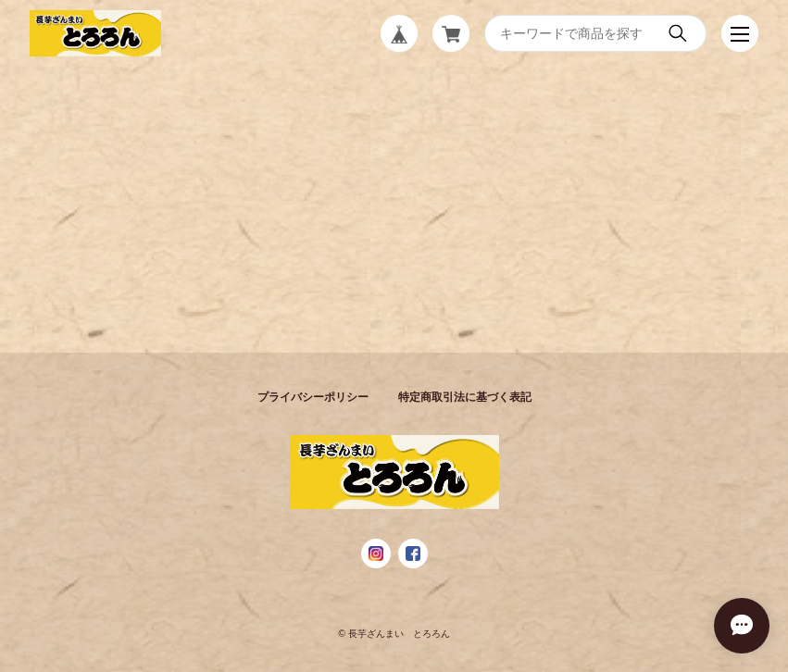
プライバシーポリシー (313, 397)
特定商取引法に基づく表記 (465, 397)
